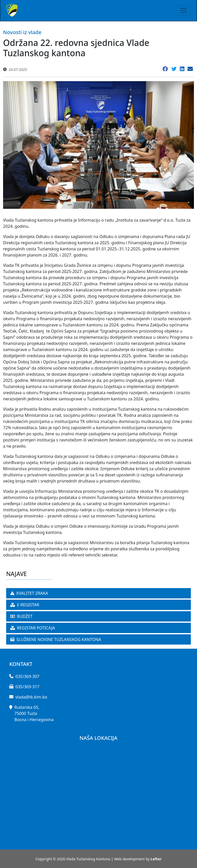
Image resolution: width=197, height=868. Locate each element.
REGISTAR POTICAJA (33, 628)
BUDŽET (21, 616)
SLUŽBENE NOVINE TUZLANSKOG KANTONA (56, 639)
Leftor (156, 859)
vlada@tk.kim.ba (31, 697)
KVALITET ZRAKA (29, 593)
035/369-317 (27, 687)
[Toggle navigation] (183, 11)
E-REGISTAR (25, 605)
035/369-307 (27, 676)
